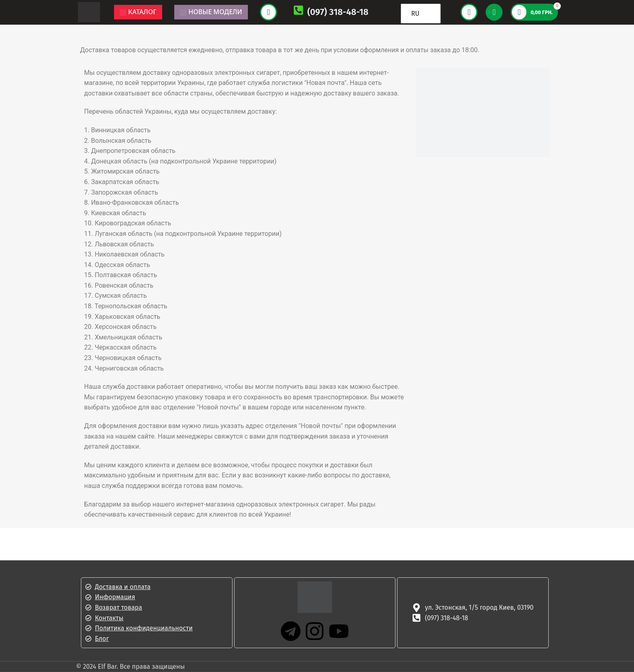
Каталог (138, 12)
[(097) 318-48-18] (298, 12)
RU (415, 14)
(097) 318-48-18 (338, 12)
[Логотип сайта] (89, 12)
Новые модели (211, 12)
